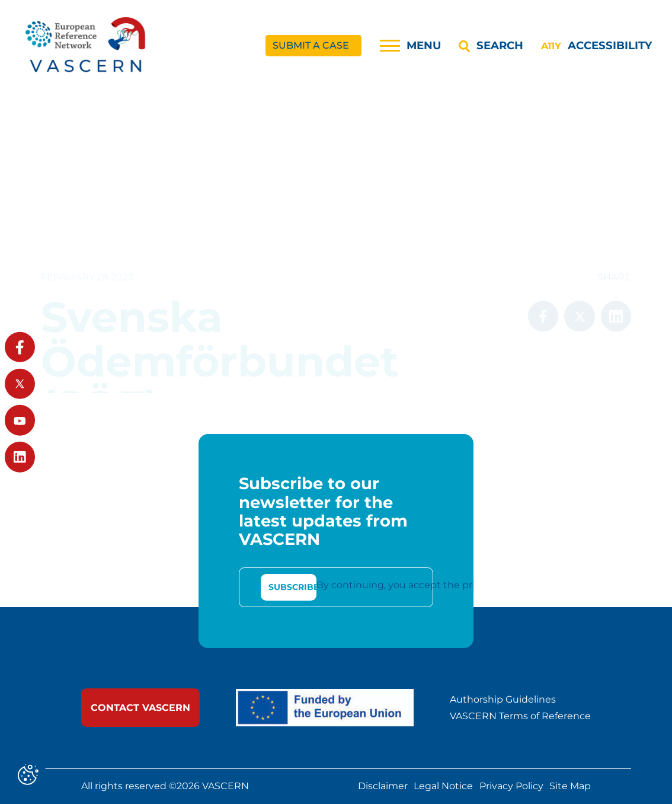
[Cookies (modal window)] (28, 776)
